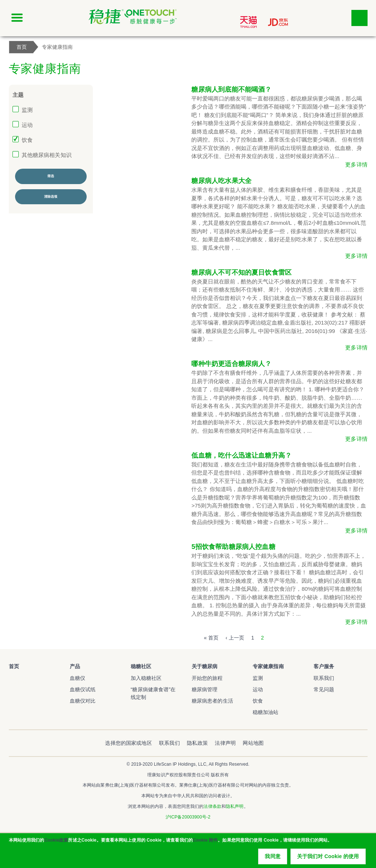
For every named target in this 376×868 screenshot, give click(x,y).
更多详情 (356, 164)
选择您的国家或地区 (128, 743)
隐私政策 (197, 743)
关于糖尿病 (205, 666)
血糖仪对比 (83, 701)
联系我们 (324, 678)
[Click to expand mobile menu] (17, 18)
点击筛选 (359, 18)
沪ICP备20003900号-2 (188, 817)
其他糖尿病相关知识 (47, 155)
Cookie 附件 (205, 841)
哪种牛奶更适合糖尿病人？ (231, 364)
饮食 (27, 140)
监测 (27, 110)
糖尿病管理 (205, 689)
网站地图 (253, 743)
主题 (18, 95)
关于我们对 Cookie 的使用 (328, 857)
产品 (75, 666)
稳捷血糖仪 (19, 682)
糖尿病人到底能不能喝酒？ (231, 89)
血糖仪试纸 (83, 689)
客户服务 (324, 666)
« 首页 (211, 638)
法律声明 (225, 743)
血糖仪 (77, 678)
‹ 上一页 (235, 638)
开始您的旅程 (207, 678)
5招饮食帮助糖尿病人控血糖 (233, 547)
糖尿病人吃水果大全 (221, 181)
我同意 (272, 857)
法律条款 (212, 806)
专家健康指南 (268, 666)
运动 (27, 125)
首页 (14, 666)
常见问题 (324, 689)
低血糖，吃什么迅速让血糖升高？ (241, 455)
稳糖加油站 (266, 712)
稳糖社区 (141, 666)
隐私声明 (235, 806)
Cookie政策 (56, 841)
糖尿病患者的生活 (212, 701)
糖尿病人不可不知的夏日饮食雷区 (241, 272)
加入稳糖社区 (146, 678)
